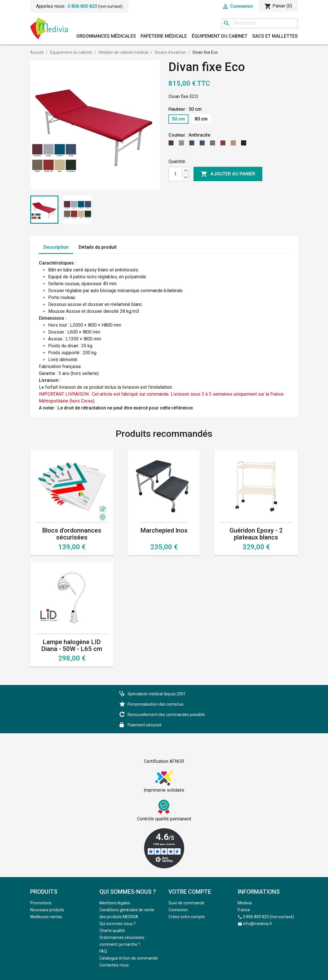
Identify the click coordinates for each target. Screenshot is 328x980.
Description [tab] (56, 247)
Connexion (178, 910)
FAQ (103, 951)
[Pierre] (183, 145)
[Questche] (172, 145)
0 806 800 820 (82, 6)
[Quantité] (175, 174)
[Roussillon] (224, 145)
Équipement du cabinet (220, 36)
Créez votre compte (187, 917)
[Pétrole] (193, 145)
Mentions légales (115, 903)
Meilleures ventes (46, 917)
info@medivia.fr (258, 924)
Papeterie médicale (164, 36)
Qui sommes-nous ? (117, 924)
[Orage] (203, 145)
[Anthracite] (245, 145)
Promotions (41, 903)
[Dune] (234, 145)
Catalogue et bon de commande (129, 958)
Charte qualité (112, 931)
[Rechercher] (260, 23)
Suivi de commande (186, 903)
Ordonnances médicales (106, 36)
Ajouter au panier (228, 174)
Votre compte (190, 892)
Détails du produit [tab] (98, 247)
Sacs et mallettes (275, 36)
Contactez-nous (114, 965)
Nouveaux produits (47, 910)
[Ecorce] (214, 145)
